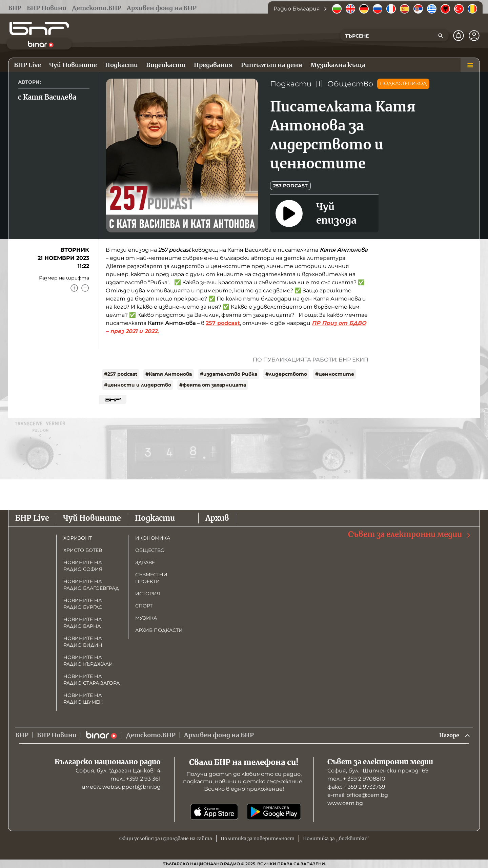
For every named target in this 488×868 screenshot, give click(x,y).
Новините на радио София (83, 565)
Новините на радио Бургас (83, 603)
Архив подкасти (159, 629)
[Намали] (85, 288)
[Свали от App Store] (214, 812)
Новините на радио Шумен (83, 698)
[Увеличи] (74, 288)
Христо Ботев (83, 550)
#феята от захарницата (213, 385)
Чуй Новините (92, 517)
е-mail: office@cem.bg (358, 795)
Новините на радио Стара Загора (91, 679)
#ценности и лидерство (138, 385)
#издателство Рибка (229, 374)
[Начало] (39, 28)
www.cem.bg (345, 803)
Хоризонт (78, 537)
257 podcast (290, 186)
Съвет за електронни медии (410, 534)
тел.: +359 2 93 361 (136, 779)
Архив (217, 517)
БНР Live (32, 517)
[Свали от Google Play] (274, 812)
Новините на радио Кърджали (88, 660)
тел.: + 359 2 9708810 (356, 779)
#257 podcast (121, 374)
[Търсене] (441, 36)
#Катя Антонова (169, 374)
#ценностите (335, 374)
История (148, 593)
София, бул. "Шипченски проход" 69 (378, 771)
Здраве (145, 562)
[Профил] (474, 36)
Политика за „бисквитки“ (336, 839)
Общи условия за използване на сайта (166, 839)
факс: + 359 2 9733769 (356, 787)
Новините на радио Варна (83, 622)
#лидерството (286, 374)
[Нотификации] (459, 36)
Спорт (144, 605)
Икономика (153, 537)
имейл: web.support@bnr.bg (121, 787)
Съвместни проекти (151, 577)
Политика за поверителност (258, 839)
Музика (146, 617)
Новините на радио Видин (83, 641)
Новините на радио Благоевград (91, 584)
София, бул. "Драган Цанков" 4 (118, 771)
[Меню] (470, 65)
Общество (350, 84)
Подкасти (291, 84)
